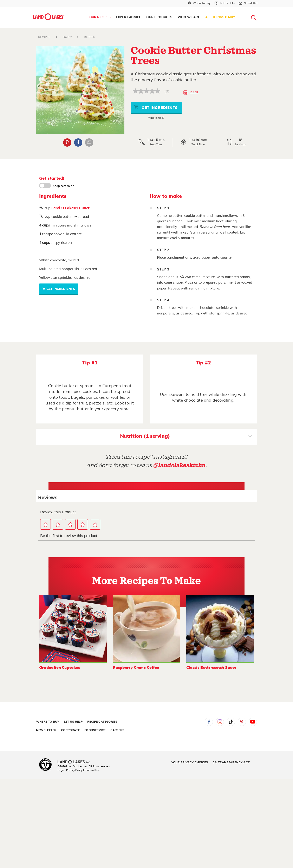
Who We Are (189, 17)
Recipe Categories (102, 722)
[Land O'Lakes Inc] (76, 762)
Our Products (159, 17)
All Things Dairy (220, 17)
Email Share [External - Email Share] (89, 142)
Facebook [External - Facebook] (78, 142)
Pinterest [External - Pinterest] (67, 142)
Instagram (220, 722)
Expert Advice (129, 17)
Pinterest (242, 722)
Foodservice (95, 730)
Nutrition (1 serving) (186, 437)
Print (191, 92)
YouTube (253, 722)
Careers (117, 730)
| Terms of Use (92, 770)
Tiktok (231, 722)
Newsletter (46, 730)
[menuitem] (100, 17)
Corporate (70, 730)
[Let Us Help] (224, 3)
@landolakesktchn (179, 465)
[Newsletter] (248, 3)
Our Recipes (100, 17)
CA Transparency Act (231, 762)
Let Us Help (73, 722)
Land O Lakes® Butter (71, 208)
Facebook (209, 722)
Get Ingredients (156, 107)
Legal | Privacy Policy (70, 770)
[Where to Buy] (199, 3)
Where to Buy (48, 722)
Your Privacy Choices (190, 762)
